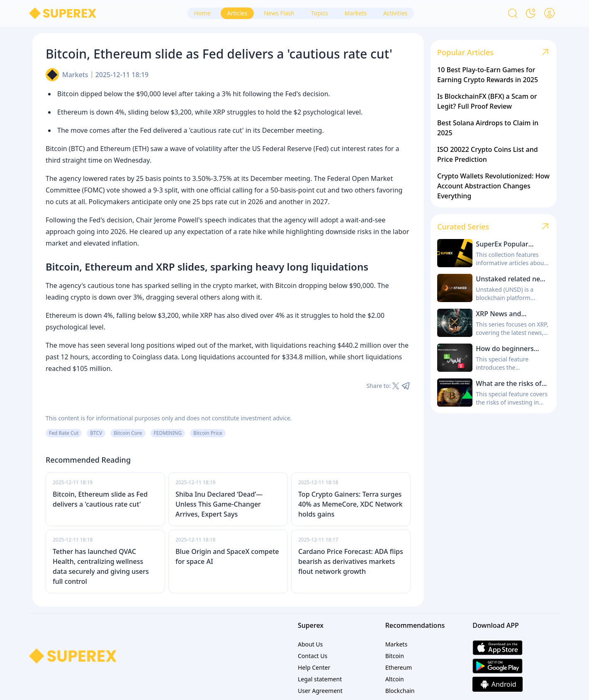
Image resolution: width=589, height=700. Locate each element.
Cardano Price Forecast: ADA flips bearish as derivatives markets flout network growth (351, 561)
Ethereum (399, 667)
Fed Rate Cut (64, 433)
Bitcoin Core (128, 433)
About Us (310, 644)
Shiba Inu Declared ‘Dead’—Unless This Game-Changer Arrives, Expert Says (219, 504)
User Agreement (320, 691)
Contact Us (313, 656)
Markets (75, 75)
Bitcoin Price (208, 433)
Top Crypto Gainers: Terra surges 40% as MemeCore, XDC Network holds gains (350, 504)
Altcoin (395, 679)
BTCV (96, 433)
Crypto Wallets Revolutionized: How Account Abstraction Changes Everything (493, 186)
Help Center (314, 667)
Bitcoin (395, 656)
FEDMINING (168, 433)
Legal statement (320, 679)
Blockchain (400, 691)
